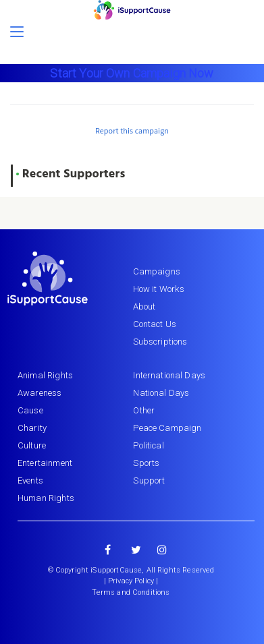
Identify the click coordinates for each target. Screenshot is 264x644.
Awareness (39, 393)
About (144, 306)
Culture (32, 445)
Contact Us (155, 324)
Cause (30, 410)
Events (30, 480)
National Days (161, 393)
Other (144, 410)
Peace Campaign (167, 428)
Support (149, 480)
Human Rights (46, 498)
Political (148, 445)
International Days (169, 375)
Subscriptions (160, 342)
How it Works (159, 289)
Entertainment (45, 463)
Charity (32, 428)
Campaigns (157, 271)
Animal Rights (45, 375)
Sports (146, 463)
